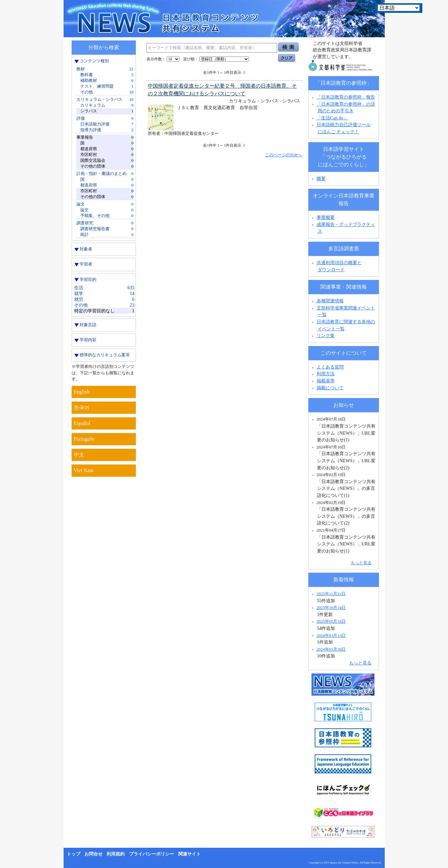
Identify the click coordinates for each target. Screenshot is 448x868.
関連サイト (189, 854)
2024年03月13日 (331, 635)
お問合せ (93, 854)
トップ (74, 854)
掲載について (330, 388)
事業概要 (326, 217)
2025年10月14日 (331, 608)
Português (84, 439)
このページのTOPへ (283, 155)
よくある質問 (330, 367)
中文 (79, 455)
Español (82, 423)
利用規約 (116, 854)
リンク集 (326, 335)
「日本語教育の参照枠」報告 (346, 97)
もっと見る (361, 563)
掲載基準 (326, 381)
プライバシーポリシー (152, 854)
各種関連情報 (327, 301)
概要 (321, 178)
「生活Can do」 (332, 118)
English (82, 392)
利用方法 (326, 374)
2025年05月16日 (331, 621)
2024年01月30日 (331, 649)
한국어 (82, 408)
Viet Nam (84, 470)
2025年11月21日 (331, 594)
